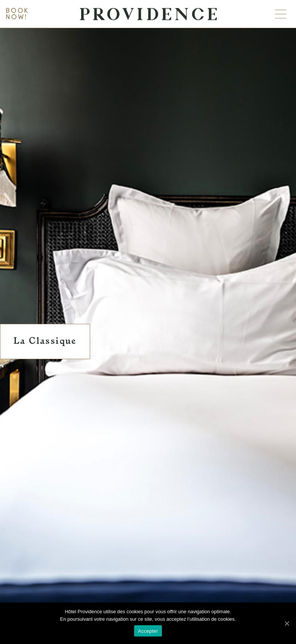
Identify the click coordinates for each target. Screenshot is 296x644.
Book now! (17, 14)
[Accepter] (287, 623)
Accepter (148, 631)
